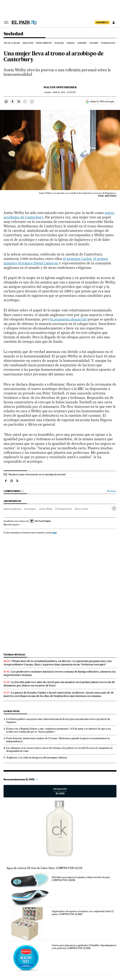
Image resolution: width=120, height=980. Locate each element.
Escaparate (60, 791)
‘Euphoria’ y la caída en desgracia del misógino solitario (37, 757)
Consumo (82, 43)
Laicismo (94, 43)
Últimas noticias (14, 655)
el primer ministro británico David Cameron (56, 261)
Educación (28, 43)
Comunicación (108, 43)
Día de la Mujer (12, 43)
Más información (12, 525)
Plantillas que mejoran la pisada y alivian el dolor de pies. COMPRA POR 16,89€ (81, 879)
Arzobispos (30, 509)
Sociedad (13, 34)
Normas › (112, 491)
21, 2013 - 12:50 (64, 92)
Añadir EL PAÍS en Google (102, 102)
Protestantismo (64, 509)
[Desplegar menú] (6, 22)
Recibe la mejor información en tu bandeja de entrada (37, 474)
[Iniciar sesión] (114, 22)
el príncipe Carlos (77, 259)
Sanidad (71, 43)
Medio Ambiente (44, 43)
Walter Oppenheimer (60, 87)
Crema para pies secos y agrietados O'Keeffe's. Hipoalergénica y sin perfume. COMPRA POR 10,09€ (84, 947)
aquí (54, 533)
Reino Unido (82, 509)
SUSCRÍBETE (102, 22)
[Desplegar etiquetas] (114, 508)
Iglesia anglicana (12, 509)
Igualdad (59, 43)
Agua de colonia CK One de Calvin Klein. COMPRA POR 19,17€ (45, 868)
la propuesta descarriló (68, 319)
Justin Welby (46, 509)
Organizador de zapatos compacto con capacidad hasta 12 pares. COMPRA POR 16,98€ (83, 913)
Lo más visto (12, 711)
